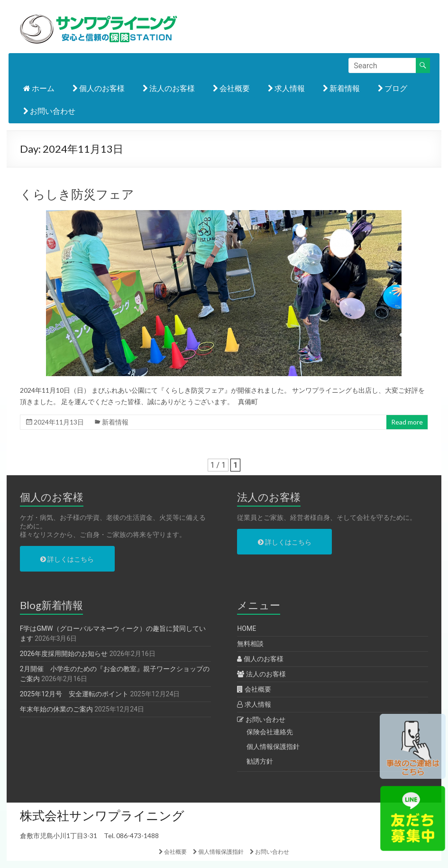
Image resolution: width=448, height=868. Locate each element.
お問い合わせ (49, 111)
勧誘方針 (260, 761)
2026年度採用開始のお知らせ (64, 654)
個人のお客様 (99, 88)
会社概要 (231, 88)
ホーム (39, 88)
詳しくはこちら (67, 559)
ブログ (393, 88)
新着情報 (341, 88)
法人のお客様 (169, 88)
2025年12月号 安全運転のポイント (74, 694)
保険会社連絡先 (270, 732)
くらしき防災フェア (77, 194)
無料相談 (250, 644)
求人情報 (286, 88)
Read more (407, 422)
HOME (247, 628)
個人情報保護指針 (273, 747)
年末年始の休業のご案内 (56, 709)
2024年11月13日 (59, 422)
